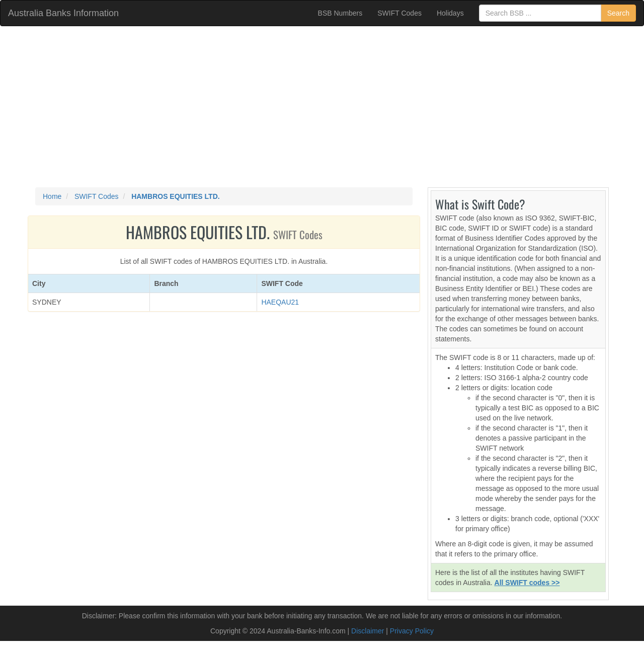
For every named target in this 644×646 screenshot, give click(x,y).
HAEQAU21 (280, 302)
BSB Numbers (340, 13)
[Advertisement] (322, 107)
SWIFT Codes (399, 13)
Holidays (450, 13)
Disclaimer (368, 631)
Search (618, 13)
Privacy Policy (412, 631)
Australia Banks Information (63, 13)
